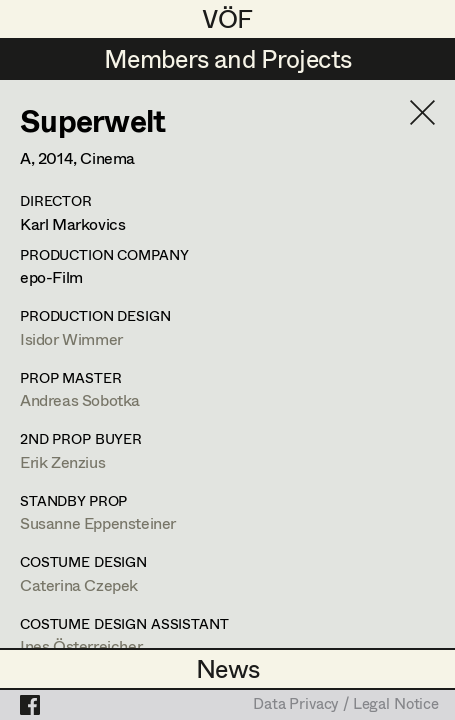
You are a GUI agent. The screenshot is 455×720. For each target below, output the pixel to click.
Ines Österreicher (81, 645)
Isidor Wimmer (71, 338)
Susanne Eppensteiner (98, 522)
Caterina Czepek (79, 584)
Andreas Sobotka (80, 399)
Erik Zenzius (62, 461)
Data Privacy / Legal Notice (346, 705)
